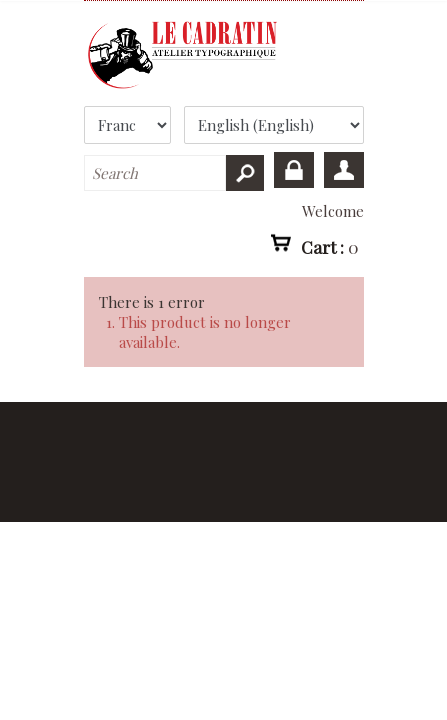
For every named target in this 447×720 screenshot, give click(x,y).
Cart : (330, 246)
